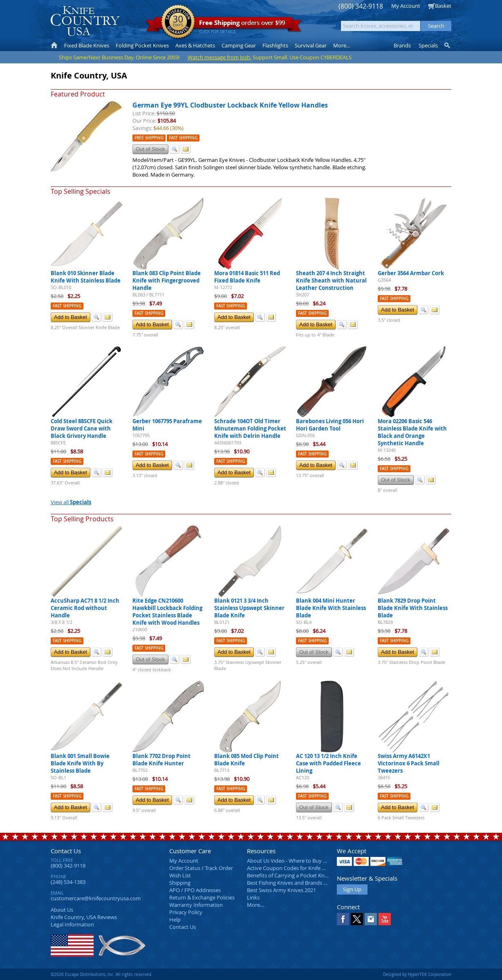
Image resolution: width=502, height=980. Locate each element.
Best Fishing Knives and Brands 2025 (291, 883)
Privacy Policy (186, 912)
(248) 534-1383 (68, 882)
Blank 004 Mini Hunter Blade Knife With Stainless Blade (331, 608)
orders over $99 (224, 25)
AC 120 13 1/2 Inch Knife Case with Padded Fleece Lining (328, 763)
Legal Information (72, 924)
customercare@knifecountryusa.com (96, 898)
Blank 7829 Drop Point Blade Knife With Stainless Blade (413, 608)
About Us (62, 910)
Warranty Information (196, 905)
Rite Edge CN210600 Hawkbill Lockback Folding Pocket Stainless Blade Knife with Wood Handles (167, 612)
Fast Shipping (183, 138)
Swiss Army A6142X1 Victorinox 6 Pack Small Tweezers (409, 763)
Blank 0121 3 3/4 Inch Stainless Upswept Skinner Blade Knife (249, 608)
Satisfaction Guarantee (178, 22)
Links (253, 897)
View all (71, 502)
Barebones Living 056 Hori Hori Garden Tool (330, 425)
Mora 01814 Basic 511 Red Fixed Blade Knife (247, 277)
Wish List (180, 875)
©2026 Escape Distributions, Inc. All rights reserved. (102, 974)
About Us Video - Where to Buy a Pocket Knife (302, 861)
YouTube (385, 919)
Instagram (371, 919)
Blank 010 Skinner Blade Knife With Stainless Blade (86, 277)
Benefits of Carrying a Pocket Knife (289, 875)
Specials (428, 45)
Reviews (84, 917)
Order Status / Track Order (201, 868)
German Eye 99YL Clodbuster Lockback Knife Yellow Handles (230, 105)
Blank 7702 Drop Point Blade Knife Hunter (161, 760)
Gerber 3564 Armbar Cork (411, 273)
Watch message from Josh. (220, 57)
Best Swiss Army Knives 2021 (281, 890)
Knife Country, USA (85, 21)
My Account (406, 6)
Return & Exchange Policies (202, 897)
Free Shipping (149, 138)
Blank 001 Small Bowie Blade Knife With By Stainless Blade (80, 763)
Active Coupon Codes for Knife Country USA (300, 868)
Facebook (343, 919)
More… (255, 905)
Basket (443, 6)
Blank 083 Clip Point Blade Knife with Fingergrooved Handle (167, 280)
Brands (402, 45)
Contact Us (66, 851)
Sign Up (352, 889)
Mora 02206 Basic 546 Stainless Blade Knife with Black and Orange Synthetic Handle (412, 432)
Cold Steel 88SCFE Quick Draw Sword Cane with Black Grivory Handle (82, 428)
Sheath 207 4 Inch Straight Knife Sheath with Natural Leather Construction (331, 280)
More (342, 45)
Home (54, 45)
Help (175, 919)
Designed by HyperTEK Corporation (417, 974)
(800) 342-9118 (361, 6)
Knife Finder (448, 45)
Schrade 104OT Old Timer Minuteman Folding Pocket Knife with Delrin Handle (250, 428)
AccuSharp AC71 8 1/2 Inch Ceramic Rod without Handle (85, 608)
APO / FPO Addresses (195, 890)
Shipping (180, 883)
